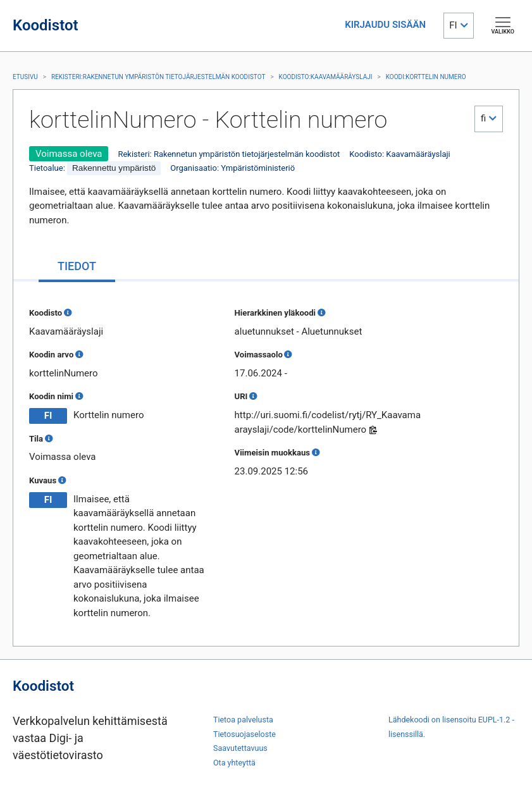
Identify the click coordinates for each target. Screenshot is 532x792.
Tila (36, 439)
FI (453, 25)
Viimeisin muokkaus (272, 453)
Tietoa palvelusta (243, 720)
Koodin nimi (51, 396)
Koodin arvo (51, 355)
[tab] (77, 267)
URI (241, 396)
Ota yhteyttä (234, 763)
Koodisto (46, 313)
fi (483, 118)
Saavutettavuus (240, 748)
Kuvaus (43, 480)
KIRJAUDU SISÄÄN (385, 25)
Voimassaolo (259, 355)
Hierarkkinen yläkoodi (275, 313)
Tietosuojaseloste (244, 734)
